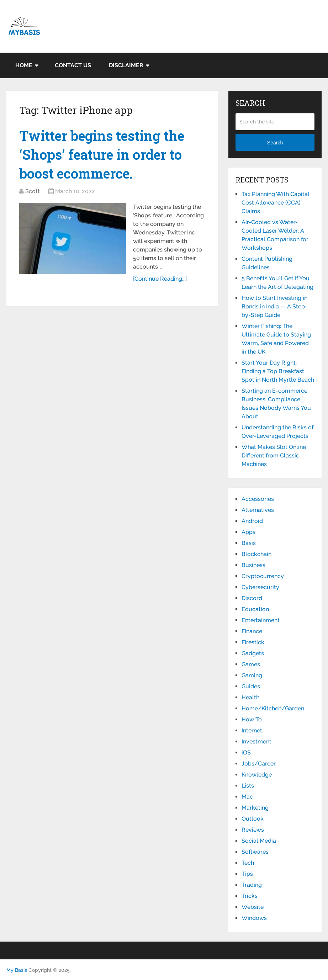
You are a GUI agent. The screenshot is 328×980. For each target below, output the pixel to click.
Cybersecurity (260, 587)
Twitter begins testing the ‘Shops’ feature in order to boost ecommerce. (102, 154)
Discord (252, 598)
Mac (247, 797)
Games (251, 664)
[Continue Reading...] (160, 279)
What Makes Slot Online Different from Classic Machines (274, 455)
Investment (256, 741)
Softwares (255, 852)
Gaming (252, 675)
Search (275, 143)
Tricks (250, 896)
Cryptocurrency (263, 576)
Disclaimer (126, 65)
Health (250, 697)
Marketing (255, 808)
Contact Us (73, 65)
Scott (33, 191)
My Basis (17, 970)
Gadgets (253, 653)
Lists (248, 786)
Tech (248, 863)
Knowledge (257, 775)
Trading (252, 885)
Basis (249, 543)
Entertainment (261, 620)
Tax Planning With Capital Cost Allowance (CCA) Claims (276, 203)
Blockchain (256, 554)
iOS (246, 753)
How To (252, 719)
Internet (252, 730)
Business (253, 565)
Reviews (253, 830)
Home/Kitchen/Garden (273, 708)
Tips (247, 874)
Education (255, 609)
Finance (252, 631)
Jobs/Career (259, 764)
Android (252, 521)
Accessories (258, 499)
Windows (254, 918)
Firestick (253, 642)
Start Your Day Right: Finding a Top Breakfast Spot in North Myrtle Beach (278, 371)
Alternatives (258, 510)
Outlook (253, 819)
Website (253, 907)
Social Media (259, 841)
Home (24, 65)
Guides (251, 686)
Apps (248, 532)
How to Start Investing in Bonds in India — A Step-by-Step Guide (274, 306)
